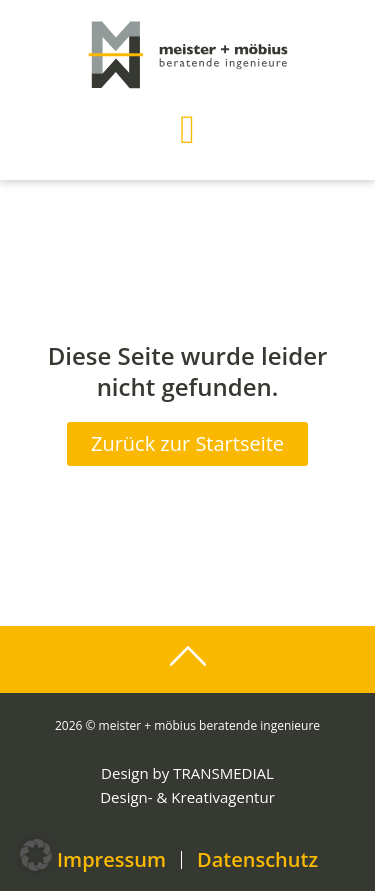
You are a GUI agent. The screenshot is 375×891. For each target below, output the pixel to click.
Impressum (111, 860)
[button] (187, 130)
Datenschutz (257, 860)
